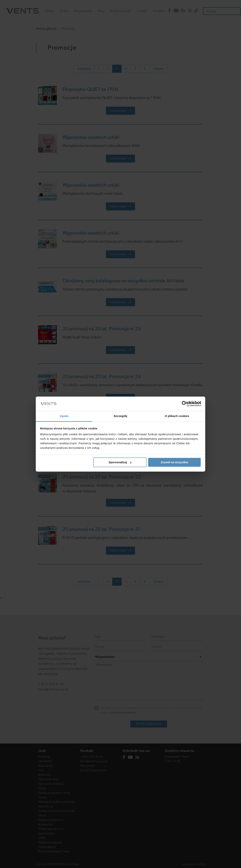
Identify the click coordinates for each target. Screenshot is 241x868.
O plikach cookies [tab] (177, 416)
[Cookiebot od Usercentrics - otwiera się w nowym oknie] (185, 404)
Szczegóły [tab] (120, 416)
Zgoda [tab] (64, 416)
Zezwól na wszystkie (174, 462)
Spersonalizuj (120, 462)
